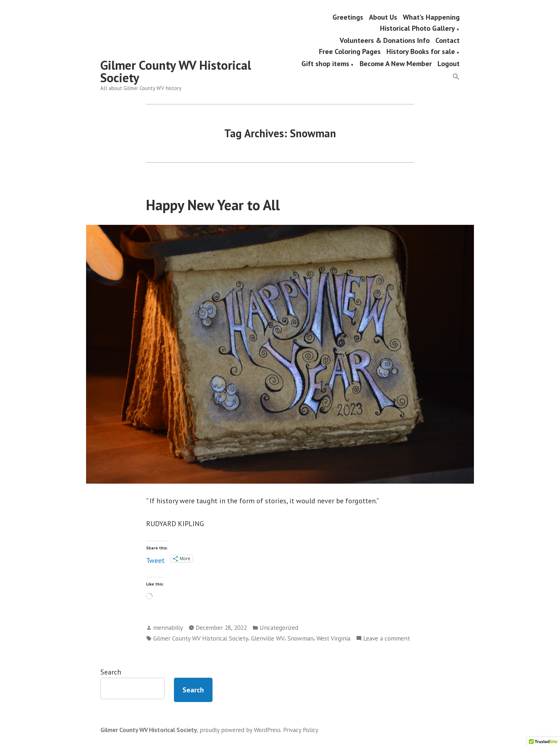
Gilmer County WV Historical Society (176, 71)
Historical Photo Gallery (417, 29)
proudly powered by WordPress (240, 730)
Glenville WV (268, 638)
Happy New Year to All (213, 205)
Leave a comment (387, 638)
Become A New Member (396, 64)
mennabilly (168, 628)
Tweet (155, 559)
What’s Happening (431, 17)
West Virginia (333, 638)
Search (111, 672)
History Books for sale (421, 52)
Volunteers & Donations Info (385, 40)
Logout (449, 64)
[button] (456, 77)
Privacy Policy (301, 730)
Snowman (301, 638)
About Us (383, 17)
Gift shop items (325, 64)
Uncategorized (279, 628)
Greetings (348, 17)
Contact (447, 40)
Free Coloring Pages (350, 52)
